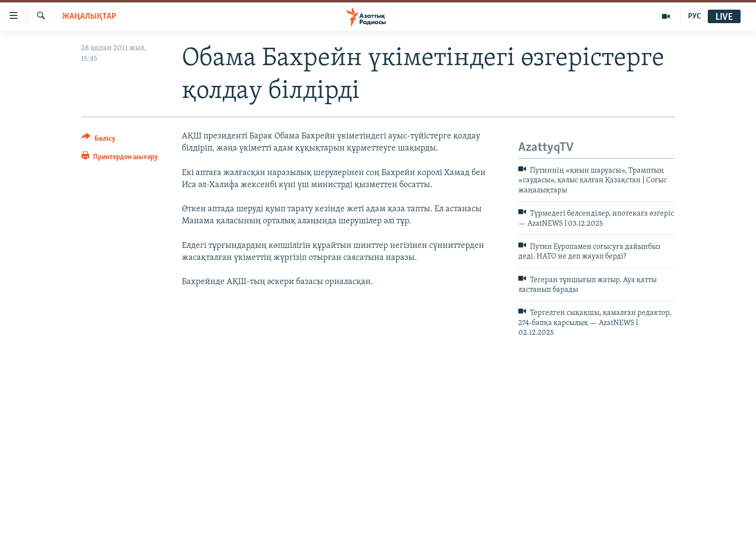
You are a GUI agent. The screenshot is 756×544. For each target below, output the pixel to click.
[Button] (99, 140)
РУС (695, 16)
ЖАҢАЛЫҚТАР (89, 17)
